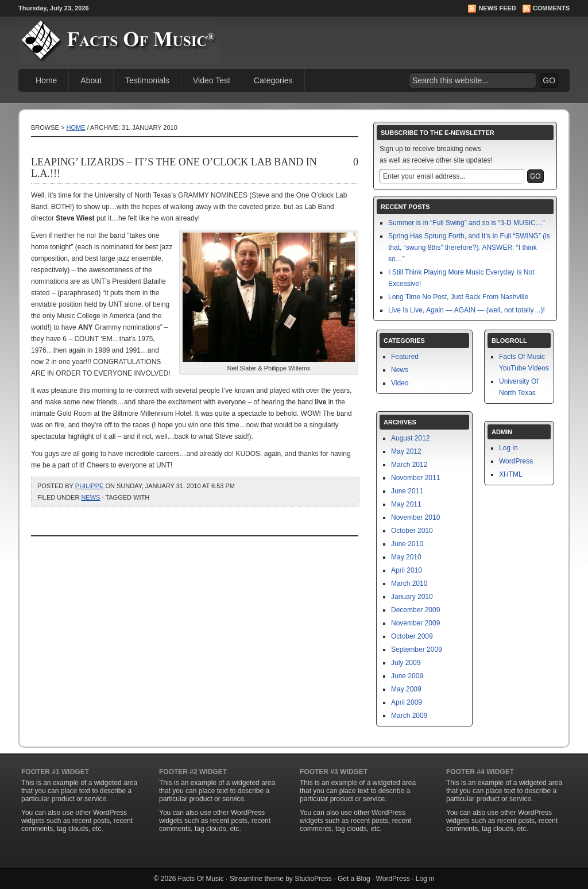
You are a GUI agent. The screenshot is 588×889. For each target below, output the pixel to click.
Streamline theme (257, 879)
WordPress (516, 461)
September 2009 (417, 650)
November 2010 (415, 517)
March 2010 (409, 583)
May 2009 (406, 689)
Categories (273, 80)
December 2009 (415, 610)
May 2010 (406, 557)
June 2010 (407, 544)
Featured (405, 357)
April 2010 (407, 570)
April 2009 (407, 702)
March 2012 (409, 465)
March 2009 (409, 716)
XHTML (511, 474)
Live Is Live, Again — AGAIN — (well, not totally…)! (467, 310)
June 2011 (407, 491)
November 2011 (415, 478)
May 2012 (406, 451)
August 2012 (410, 438)
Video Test (212, 80)
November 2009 (415, 623)
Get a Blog (354, 879)
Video (400, 383)
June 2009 (407, 676)
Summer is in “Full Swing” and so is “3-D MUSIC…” (467, 223)
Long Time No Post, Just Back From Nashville (458, 297)
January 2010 (412, 597)
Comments (551, 8)
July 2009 (406, 663)
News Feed (497, 8)
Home (46, 80)
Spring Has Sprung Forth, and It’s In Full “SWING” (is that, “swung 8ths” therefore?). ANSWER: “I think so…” (469, 248)
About (91, 80)
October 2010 (412, 531)
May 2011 (406, 504)
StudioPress (313, 879)
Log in (508, 448)
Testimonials (147, 80)
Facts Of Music (201, 879)
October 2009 (412, 636)
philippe (90, 486)
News (90, 497)
